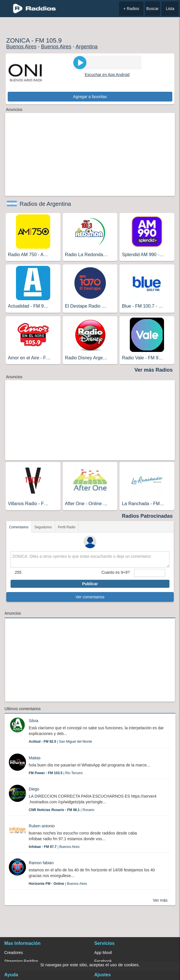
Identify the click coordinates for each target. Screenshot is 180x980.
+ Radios (131, 9)
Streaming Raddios (21, 961)
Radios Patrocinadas (147, 516)
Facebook (103, 961)
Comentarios (19, 527)
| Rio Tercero (56, 773)
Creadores (14, 953)
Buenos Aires (21, 47)
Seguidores (43, 527)
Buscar (153, 9)
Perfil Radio (67, 527)
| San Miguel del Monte (60, 742)
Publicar (90, 584)
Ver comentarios (90, 597)
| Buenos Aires (54, 847)
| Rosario (62, 810)
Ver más (160, 900)
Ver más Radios (153, 370)
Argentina (87, 47)
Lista (170, 9)
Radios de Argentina (45, 204)
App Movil (103, 953)
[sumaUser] (150, 573)
